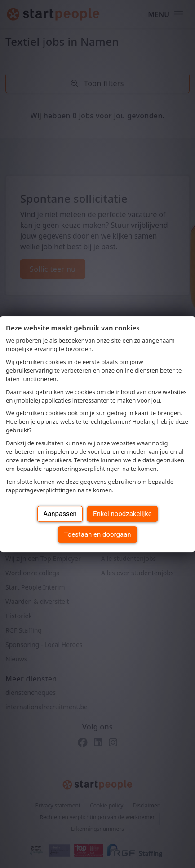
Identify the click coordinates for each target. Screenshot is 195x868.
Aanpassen (60, 514)
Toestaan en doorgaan (97, 534)
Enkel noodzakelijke (122, 514)
